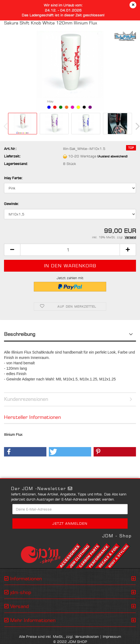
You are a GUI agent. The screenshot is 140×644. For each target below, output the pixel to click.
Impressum (112, 636)
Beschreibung (20, 334)
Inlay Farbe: (13, 178)
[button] (12, 250)
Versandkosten (87, 636)
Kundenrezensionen (26, 399)
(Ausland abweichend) (113, 156)
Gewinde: (11, 204)
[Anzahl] (70, 250)
